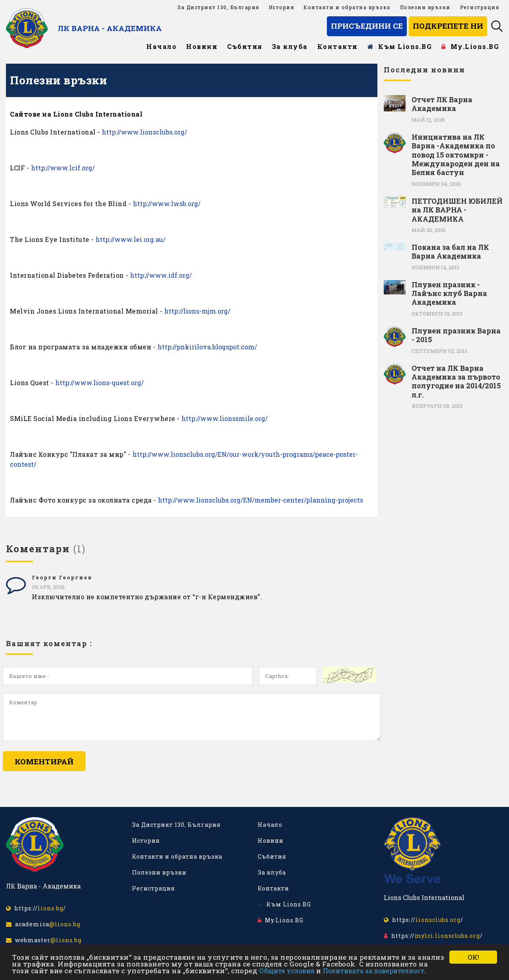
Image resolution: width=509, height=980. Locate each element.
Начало (161, 46)
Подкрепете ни (448, 26)
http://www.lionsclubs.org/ (144, 132)
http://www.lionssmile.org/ (224, 418)
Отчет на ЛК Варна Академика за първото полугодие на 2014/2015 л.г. (456, 382)
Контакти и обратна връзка (347, 7)
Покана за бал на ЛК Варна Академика (450, 252)
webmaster (44, 940)
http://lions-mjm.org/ (197, 311)
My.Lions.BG (470, 46)
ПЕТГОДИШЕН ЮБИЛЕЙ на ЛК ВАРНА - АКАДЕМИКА (457, 210)
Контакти (338, 46)
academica (43, 924)
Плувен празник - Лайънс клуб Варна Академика (449, 293)
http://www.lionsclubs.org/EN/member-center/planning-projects (260, 500)
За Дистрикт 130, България (218, 7)
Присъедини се (367, 26)
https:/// (36, 908)
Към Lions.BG (400, 46)
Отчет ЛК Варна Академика (442, 104)
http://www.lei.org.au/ (130, 239)
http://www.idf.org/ (161, 275)
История (282, 7)
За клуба (290, 46)
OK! (473, 957)
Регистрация (480, 7)
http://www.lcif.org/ (63, 168)
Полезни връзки (425, 7)
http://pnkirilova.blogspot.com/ (207, 347)
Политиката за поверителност (374, 971)
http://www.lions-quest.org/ (99, 383)
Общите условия (287, 971)
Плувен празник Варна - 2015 (456, 335)
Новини (202, 46)
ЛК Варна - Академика (110, 28)
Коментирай (44, 761)
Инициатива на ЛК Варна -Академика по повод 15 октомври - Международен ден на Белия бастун (456, 155)
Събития (245, 46)
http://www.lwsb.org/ (167, 204)
